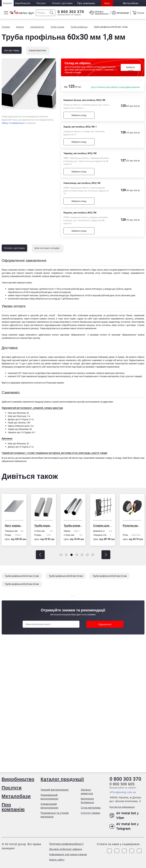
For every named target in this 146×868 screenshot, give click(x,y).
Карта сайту (57, 860)
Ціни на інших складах (47, 248)
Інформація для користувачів (68, 854)
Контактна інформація (122, 807)
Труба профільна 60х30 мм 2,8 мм (66, 576)
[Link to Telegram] (124, 851)
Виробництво (23, 3)
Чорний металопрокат (55, 790)
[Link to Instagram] (117, 851)
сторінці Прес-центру (30, 338)
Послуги (41, 3)
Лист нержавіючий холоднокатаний (14, 526)
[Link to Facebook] (109, 851)
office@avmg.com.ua (123, 792)
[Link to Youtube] (139, 851)
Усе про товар (12, 50)
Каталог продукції (62, 779)
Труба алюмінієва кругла (73, 526)
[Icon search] (52, 13)
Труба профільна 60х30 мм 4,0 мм (22, 584)
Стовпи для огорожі (103, 526)
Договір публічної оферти (66, 849)
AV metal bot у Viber (124, 815)
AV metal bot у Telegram (124, 826)
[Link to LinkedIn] (132, 851)
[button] (40, 555)
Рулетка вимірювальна (132, 526)
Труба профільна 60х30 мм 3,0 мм (110, 576)
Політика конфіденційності (66, 844)
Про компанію (13, 807)
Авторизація (123, 13)
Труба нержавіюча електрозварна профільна (44, 526)
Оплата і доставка (62, 3)
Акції (107, 3)
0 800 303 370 (71, 12)
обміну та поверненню (13, 123)
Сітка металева (91, 808)
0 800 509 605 (122, 784)
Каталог (8, 3)
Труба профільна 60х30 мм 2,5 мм (22, 576)
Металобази (16, 796)
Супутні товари (91, 813)
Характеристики (37, 50)
